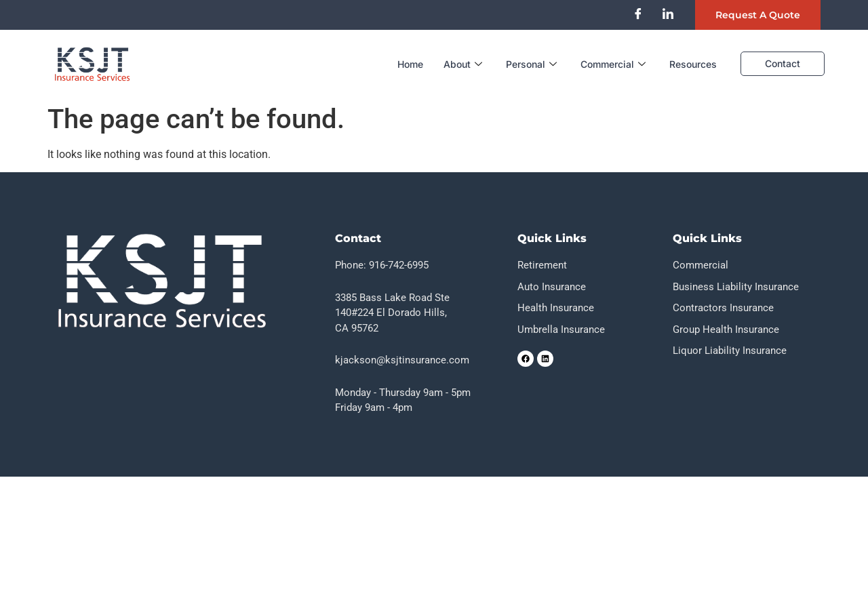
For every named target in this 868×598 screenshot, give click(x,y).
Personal (533, 64)
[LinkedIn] (668, 14)
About (465, 64)
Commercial (615, 64)
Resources (693, 64)
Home (410, 64)
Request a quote (758, 15)
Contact (783, 63)
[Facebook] (638, 14)
